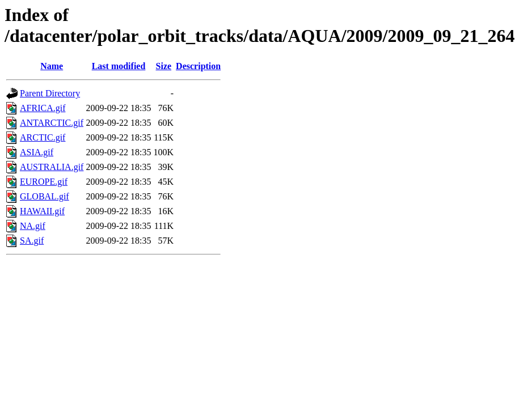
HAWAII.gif (42, 211)
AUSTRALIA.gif (52, 167)
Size (164, 66)
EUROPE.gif (44, 182)
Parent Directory (50, 93)
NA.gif (33, 226)
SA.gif (32, 241)
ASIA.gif (37, 152)
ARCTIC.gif (43, 137)
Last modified (119, 66)
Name (52, 66)
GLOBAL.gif (45, 196)
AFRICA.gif (43, 108)
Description (198, 66)
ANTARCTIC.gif (52, 123)
